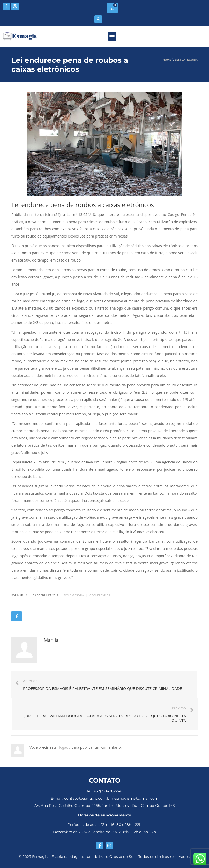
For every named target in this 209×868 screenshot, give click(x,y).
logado (65, 747)
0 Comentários (100, 595)
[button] (98, 19)
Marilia (51, 640)
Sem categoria (74, 595)
